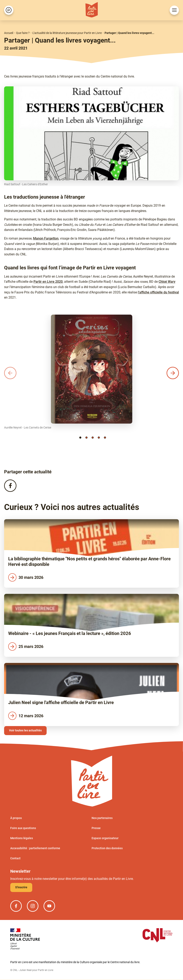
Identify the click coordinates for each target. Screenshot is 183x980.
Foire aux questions (23, 828)
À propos (16, 818)
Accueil (9, 33)
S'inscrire (21, 887)
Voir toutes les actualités (25, 731)
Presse (96, 828)
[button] (80, 438)
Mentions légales (22, 838)
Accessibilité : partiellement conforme (35, 848)
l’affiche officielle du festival (158, 292)
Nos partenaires (102, 818)
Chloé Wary (167, 282)
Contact (15, 858)
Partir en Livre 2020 (48, 282)
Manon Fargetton (46, 238)
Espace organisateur (105, 838)
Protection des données (107, 848)
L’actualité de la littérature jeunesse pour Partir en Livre (67, 33)
